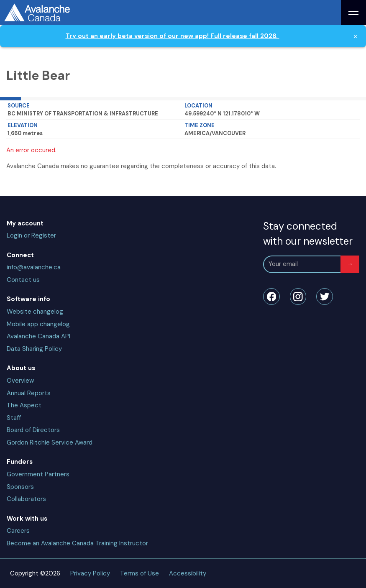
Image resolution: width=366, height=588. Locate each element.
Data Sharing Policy (34, 349)
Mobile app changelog (38, 324)
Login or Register (31, 235)
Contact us (23, 280)
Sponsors (20, 487)
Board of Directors (33, 430)
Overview (20, 381)
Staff (14, 418)
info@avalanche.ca (34, 267)
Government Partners (38, 474)
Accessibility (188, 573)
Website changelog (35, 312)
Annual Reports (29, 393)
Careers (18, 531)
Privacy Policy (90, 573)
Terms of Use (139, 573)
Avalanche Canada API (38, 336)
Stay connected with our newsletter (308, 234)
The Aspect (24, 405)
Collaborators (26, 499)
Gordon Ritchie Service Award (50, 442)
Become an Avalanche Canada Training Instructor (77, 543)
